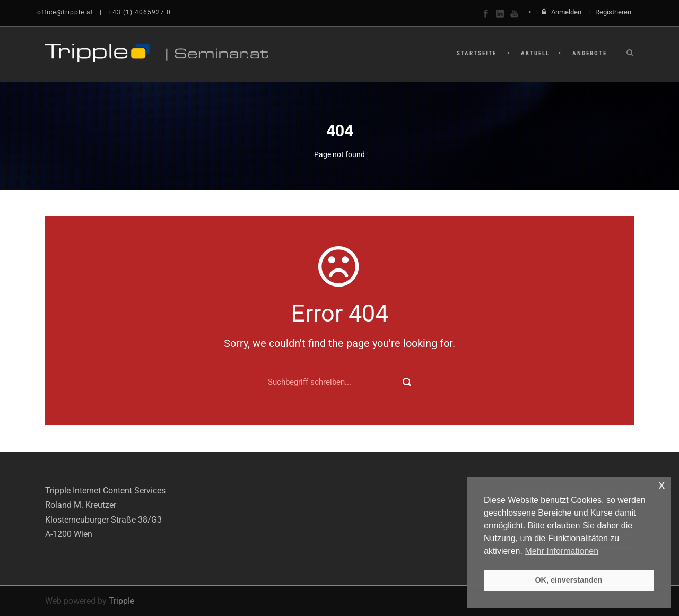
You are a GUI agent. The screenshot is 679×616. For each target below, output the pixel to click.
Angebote (590, 53)
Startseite (477, 53)
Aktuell (535, 53)
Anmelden (566, 12)
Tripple (121, 601)
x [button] (662, 485)
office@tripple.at (65, 12)
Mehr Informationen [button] (562, 551)
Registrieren (613, 12)
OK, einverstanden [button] (568, 580)
